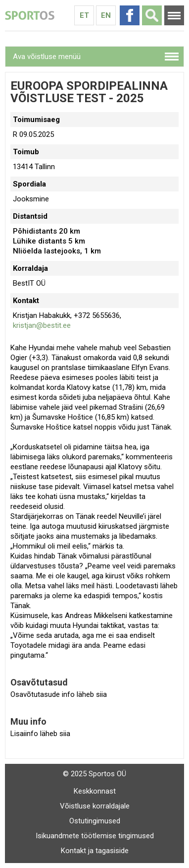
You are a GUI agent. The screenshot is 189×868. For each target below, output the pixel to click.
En (106, 15)
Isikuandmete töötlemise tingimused (95, 836)
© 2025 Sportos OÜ (94, 774)
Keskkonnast (95, 791)
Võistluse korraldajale (95, 806)
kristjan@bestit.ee (42, 325)
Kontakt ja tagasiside (95, 851)
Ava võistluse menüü (47, 57)
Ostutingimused (95, 821)
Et (84, 15)
